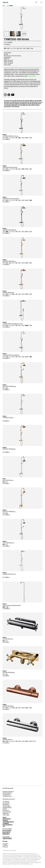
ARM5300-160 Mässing (9, 261)
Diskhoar (5, 820)
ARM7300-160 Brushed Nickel (11, 199)
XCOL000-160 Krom (8, 480)
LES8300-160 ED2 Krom (9, 574)
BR (18, 48)
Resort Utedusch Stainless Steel (12, 605)
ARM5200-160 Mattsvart (9, 230)
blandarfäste (31, 76)
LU (11, 48)
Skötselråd (6, 804)
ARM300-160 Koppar (8, 293)
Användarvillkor (7, 812)
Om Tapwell (6, 801)
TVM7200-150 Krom (8, 418)
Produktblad (7, 53)
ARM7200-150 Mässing (9, 449)
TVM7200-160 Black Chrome (11, 136)
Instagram (5, 844)
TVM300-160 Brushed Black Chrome (13, 324)
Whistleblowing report (9, 799)
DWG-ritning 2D (8, 60)
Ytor (4, 826)
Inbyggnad (6, 823)
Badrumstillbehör (8, 825)
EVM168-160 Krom (8, 740)
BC (21, 48)
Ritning (6, 54)
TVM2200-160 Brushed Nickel (11, 355)
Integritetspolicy (7, 808)
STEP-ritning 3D (8, 63)
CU (15, 48)
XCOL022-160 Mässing (9, 512)
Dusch (11, 6)
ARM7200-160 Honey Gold (10, 167)
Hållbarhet (6, 814)
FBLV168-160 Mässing (9, 673)
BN (32, 48)
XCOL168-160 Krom (8, 639)
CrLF (35, 741)
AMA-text (7, 59)
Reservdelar (7, 65)
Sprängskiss (7, 57)
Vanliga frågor (7, 806)
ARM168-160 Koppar (8, 706)
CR (5, 48)
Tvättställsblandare (8, 822)
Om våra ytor (6, 803)
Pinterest (5, 847)
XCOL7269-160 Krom (8, 543)
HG (24, 48)
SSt (4, 607)
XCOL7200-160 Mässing (9, 386)
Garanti (5, 809)
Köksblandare (7, 819)
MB (8, 48)
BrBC (28, 48)
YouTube (5, 845)
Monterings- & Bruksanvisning (12, 56)
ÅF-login (5, 841)
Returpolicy (6, 810)
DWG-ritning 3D (8, 62)
